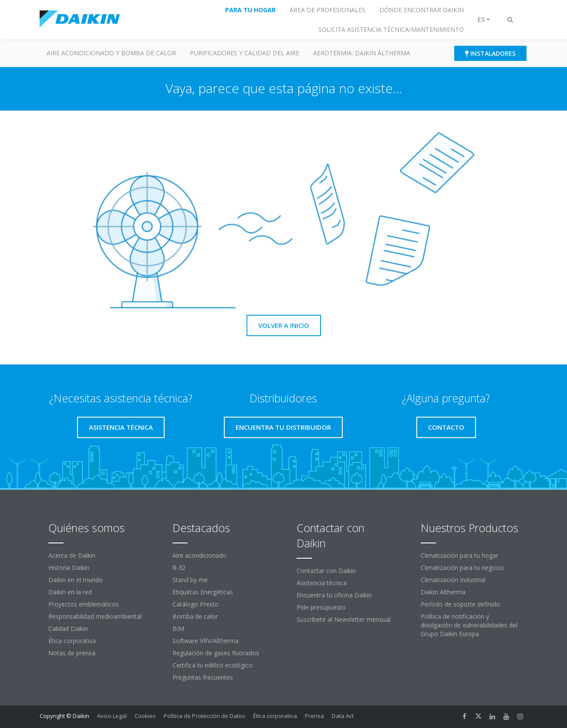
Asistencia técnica (322, 583)
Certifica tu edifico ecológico (213, 665)
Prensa (314, 716)
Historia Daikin (69, 568)
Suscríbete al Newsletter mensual (344, 619)
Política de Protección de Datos (204, 716)
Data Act (343, 716)
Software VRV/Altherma (206, 641)
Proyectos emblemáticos (84, 604)
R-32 (179, 568)
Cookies (145, 716)
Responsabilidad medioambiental (95, 616)
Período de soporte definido (460, 604)
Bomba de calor (195, 616)
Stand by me (190, 580)
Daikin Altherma (443, 592)
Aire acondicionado (199, 555)
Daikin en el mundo (76, 580)
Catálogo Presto (196, 604)
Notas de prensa (72, 653)
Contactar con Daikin (326, 571)
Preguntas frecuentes (203, 677)
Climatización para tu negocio (462, 568)
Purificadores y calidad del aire (245, 53)
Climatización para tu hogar (459, 555)
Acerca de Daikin (72, 555)
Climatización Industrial (453, 580)
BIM (178, 629)
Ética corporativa (72, 641)
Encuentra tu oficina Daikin (334, 595)
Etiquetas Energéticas (203, 592)
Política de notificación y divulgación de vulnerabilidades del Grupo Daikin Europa (469, 625)
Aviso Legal (112, 716)
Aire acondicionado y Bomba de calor (111, 53)
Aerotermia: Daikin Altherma (362, 53)
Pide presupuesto (321, 607)
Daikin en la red (70, 592)
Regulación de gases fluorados (216, 653)
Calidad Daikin (68, 629)
